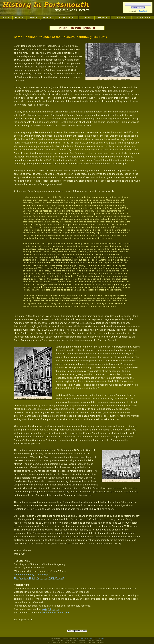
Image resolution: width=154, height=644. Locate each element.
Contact (87, 18)
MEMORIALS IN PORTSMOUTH (91, 639)
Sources (102, 18)
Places (34, 18)
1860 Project (67, 18)
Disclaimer (121, 18)
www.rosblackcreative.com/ (55, 613)
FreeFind (143, 11)
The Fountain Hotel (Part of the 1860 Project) (39, 578)
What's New (143, 18)
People (19, 18)
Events (47, 18)
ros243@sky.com (51, 609)
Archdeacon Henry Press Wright (32, 575)
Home (6, 18)
